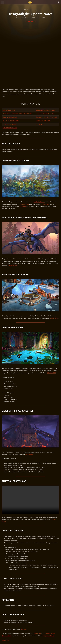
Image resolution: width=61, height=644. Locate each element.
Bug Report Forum (49, 577)
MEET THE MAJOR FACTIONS (45, 54)
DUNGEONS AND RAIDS (43, 61)
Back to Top (5, 581)
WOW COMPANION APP (10, 69)
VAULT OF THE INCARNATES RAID (46, 58)
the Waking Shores (39, 143)
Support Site (37, 574)
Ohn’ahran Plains (24, 145)
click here (23, 570)
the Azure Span (45, 145)
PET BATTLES (40, 65)
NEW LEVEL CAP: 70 (9, 51)
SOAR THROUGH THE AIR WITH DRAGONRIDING (17, 54)
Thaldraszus (23, 147)
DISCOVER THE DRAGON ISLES (46, 51)
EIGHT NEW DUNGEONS (10, 58)
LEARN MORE (13, 206)
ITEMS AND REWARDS (9, 65)
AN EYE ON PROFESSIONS (11, 61)
